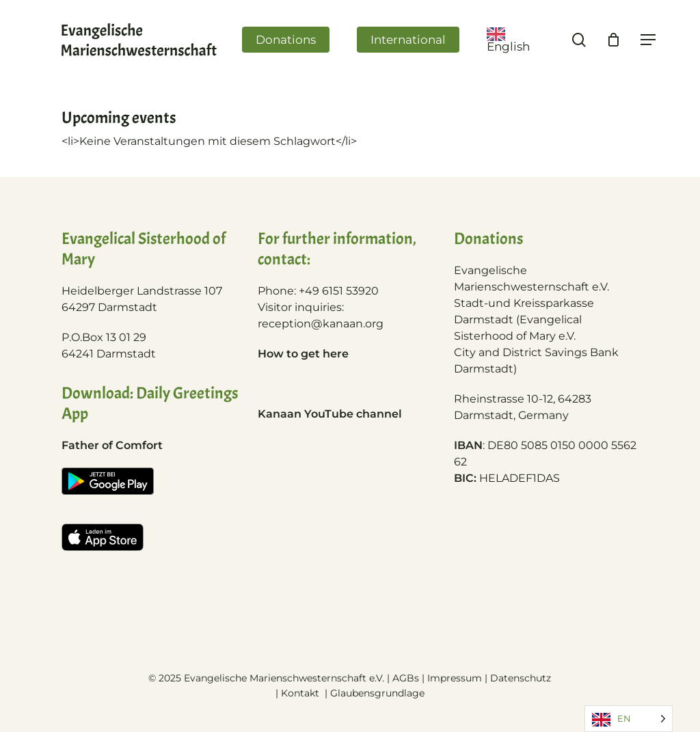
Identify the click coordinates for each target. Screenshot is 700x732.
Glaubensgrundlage (377, 693)
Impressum (455, 678)
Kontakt (301, 693)
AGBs (406, 678)
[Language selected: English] (629, 719)
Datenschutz (521, 678)
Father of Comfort (112, 445)
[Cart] (614, 40)
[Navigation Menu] (649, 40)
